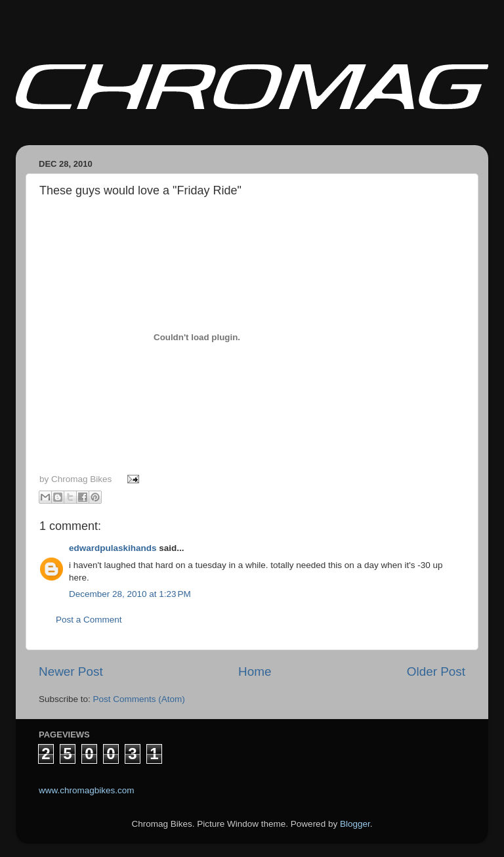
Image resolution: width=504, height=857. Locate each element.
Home (255, 671)
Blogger (355, 824)
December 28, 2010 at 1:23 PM (130, 594)
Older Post (436, 671)
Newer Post (71, 671)
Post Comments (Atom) (139, 699)
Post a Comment (89, 620)
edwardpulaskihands (113, 548)
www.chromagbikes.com (87, 790)
